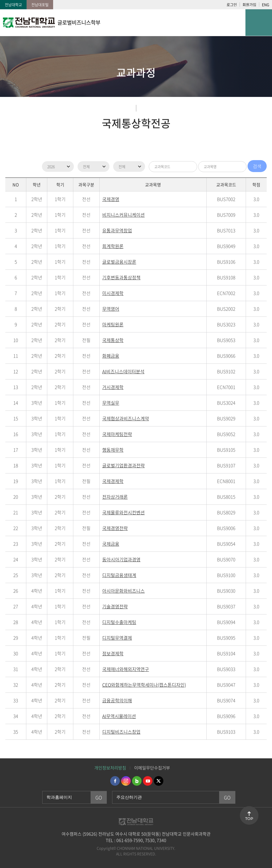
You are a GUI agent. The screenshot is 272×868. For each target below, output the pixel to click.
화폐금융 (111, 356)
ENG (266, 5)
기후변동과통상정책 (121, 277)
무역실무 (111, 403)
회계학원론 (113, 246)
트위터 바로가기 (159, 781)
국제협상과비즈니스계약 (126, 418)
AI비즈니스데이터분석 (123, 371)
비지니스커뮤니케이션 (124, 215)
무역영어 (111, 309)
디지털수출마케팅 (119, 622)
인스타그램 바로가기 (126, 781)
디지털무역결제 (117, 638)
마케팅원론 (113, 324)
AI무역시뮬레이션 (119, 716)
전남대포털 (40, 5)
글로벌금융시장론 (119, 262)
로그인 (232, 5)
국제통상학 (113, 340)
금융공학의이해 (117, 700)
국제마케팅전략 (117, 434)
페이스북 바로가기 (115, 781)
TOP (249, 819)
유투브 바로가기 (148, 781)
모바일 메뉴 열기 (259, 23)
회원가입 (249, 5)
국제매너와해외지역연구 (126, 669)
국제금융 (111, 544)
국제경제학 (113, 481)
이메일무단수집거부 (152, 768)
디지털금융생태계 (119, 575)
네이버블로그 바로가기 (137, 781)
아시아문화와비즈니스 (124, 591)
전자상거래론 (115, 497)
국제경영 (111, 199)
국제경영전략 (115, 528)
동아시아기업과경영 (121, 559)
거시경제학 (113, 387)
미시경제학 (113, 293)
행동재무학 (113, 450)
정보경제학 (113, 653)
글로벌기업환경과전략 (124, 465)
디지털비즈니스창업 (121, 732)
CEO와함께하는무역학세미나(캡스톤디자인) (144, 685)
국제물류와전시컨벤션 (124, 512)
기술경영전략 (115, 606)
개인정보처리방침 (110, 768)
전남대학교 (13, 5)
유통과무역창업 (117, 230)
